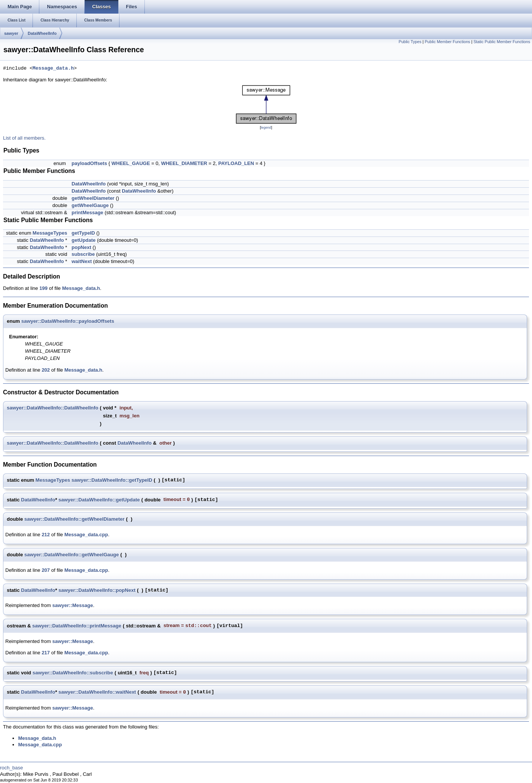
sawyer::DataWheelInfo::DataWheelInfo (53, 408)
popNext (81, 247)
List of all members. (24, 138)
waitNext (81, 261)
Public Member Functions (447, 42)
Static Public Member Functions (502, 42)
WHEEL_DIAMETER (184, 163)
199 (43, 288)
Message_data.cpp (86, 535)
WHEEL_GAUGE (131, 163)
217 (46, 653)
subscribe (83, 254)
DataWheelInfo (42, 33)
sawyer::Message (73, 605)
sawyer (11, 33)
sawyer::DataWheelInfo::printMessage (77, 626)
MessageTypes (50, 233)
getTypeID (83, 233)
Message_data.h (53, 68)
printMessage (87, 212)
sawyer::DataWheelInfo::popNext (97, 590)
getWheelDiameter (93, 198)
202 (46, 370)
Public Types (410, 42)
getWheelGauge (90, 205)
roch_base (12, 768)
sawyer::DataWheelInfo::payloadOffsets (68, 321)
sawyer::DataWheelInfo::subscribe (73, 673)
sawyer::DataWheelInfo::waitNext (97, 692)
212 (46, 535)
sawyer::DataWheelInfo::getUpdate (99, 500)
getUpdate (84, 240)
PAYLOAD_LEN (236, 163)
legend (266, 128)
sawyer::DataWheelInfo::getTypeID (112, 480)
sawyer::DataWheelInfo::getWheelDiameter (74, 519)
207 (46, 570)
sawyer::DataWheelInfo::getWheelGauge (71, 555)
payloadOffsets (89, 163)
